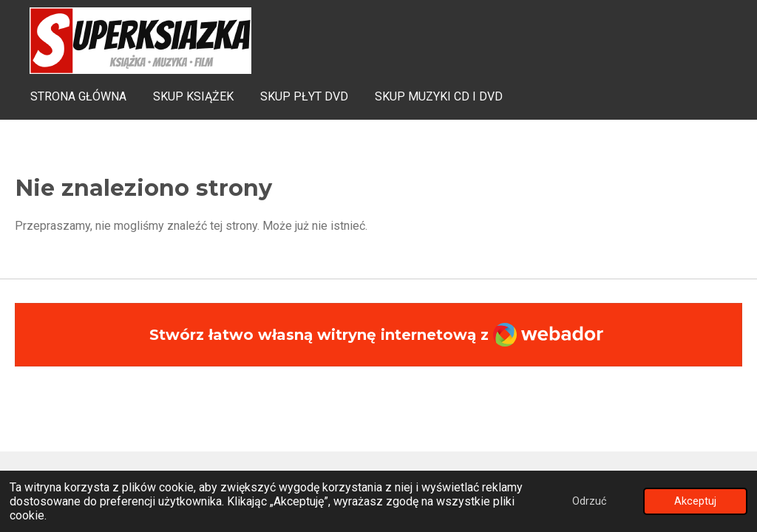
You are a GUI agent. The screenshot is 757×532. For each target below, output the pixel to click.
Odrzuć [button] (590, 501)
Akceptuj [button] (695, 501)
